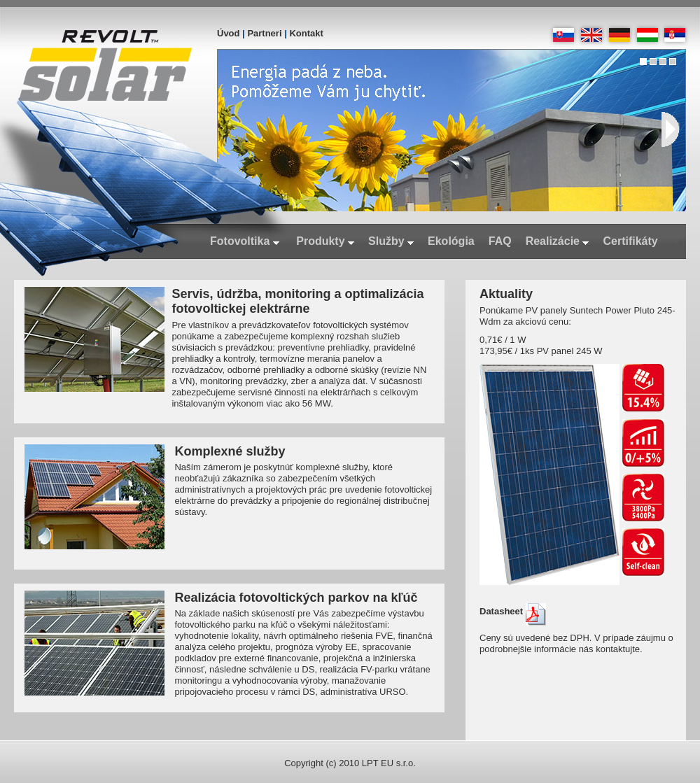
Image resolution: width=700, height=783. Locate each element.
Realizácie (558, 241)
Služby (391, 241)
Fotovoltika (245, 241)
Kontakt (306, 33)
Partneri (264, 33)
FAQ (500, 241)
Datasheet (513, 611)
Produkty (325, 241)
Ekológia (451, 241)
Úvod (229, 33)
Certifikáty (630, 241)
